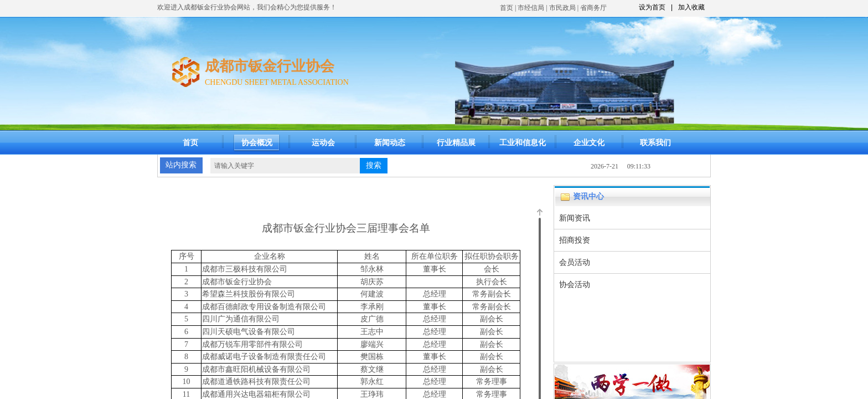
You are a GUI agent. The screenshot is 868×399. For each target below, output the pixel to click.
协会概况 (257, 143)
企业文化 (589, 143)
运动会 (323, 143)
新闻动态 (390, 143)
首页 (507, 8)
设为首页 (652, 7)
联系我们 (655, 143)
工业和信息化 (523, 143)
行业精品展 (456, 143)
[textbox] (285, 166)
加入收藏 (691, 7)
